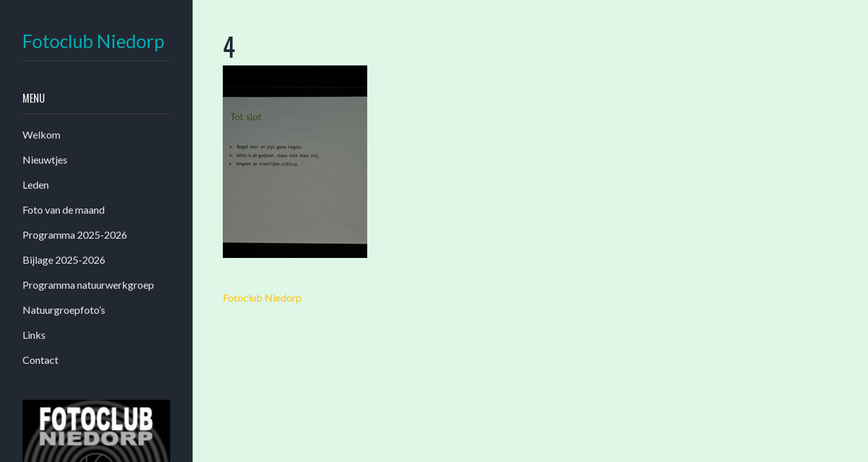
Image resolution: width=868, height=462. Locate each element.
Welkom (41, 134)
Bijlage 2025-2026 (64, 260)
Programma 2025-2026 (75, 235)
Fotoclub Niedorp (93, 41)
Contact (40, 360)
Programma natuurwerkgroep (88, 285)
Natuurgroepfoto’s (64, 310)
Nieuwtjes (45, 159)
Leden (36, 184)
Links (34, 335)
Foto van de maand (64, 210)
